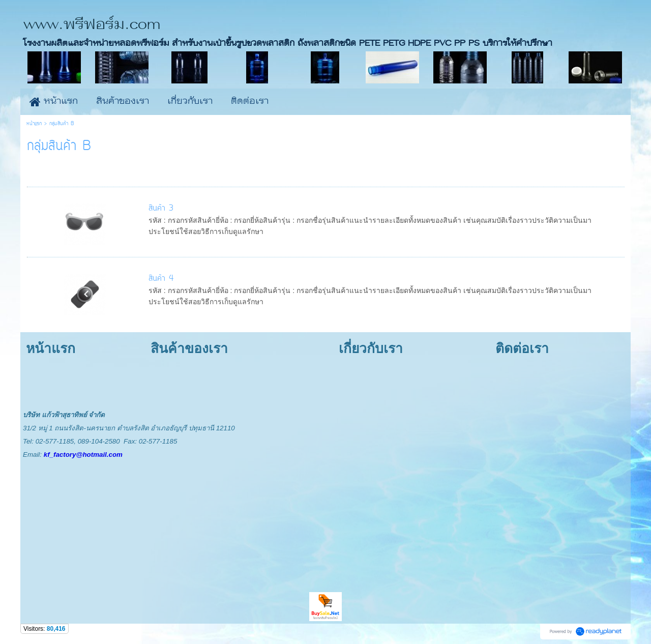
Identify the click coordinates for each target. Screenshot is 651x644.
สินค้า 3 (161, 209)
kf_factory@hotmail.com (83, 455)
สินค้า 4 (161, 279)
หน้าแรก (34, 124)
